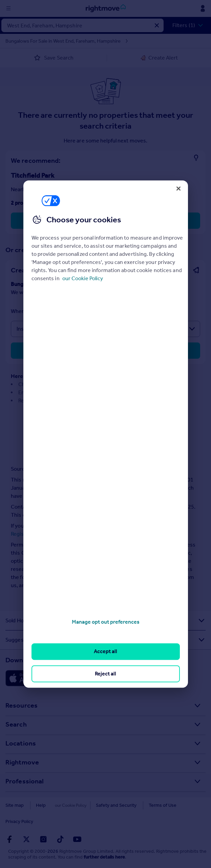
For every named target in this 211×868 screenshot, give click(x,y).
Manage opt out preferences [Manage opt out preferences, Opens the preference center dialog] (106, 622)
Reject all (105, 674)
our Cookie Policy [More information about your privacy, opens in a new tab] (83, 278)
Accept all (105, 652)
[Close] (178, 188)
